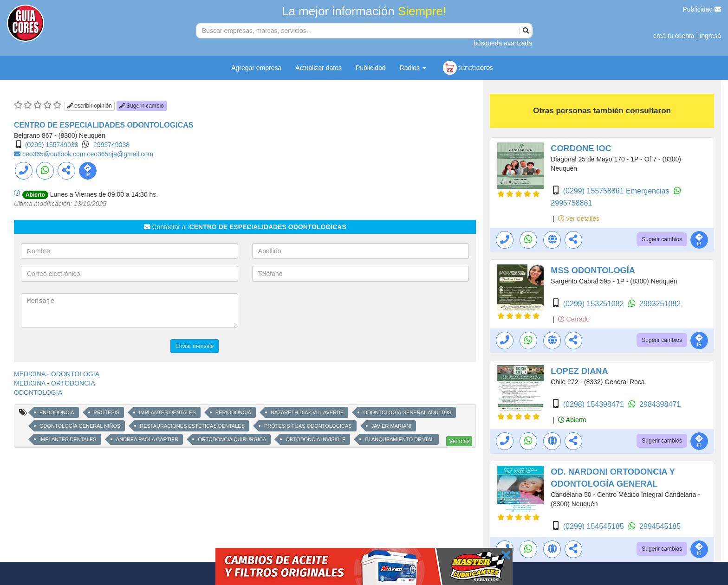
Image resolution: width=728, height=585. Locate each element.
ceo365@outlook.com (55, 154)
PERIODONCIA (233, 412)
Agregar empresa (256, 68)
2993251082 (660, 304)
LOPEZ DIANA (579, 371)
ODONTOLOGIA (38, 392)
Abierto (572, 420)
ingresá (710, 36)
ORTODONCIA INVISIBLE (315, 439)
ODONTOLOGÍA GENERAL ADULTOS (407, 412)
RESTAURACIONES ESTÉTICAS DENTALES (192, 426)
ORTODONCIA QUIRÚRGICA (232, 439)
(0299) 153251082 (595, 304)
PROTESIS (107, 412)
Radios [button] (413, 68)
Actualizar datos (318, 68)
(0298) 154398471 (595, 404)
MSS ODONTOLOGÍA (593, 270)
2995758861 (571, 203)
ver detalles (579, 219)
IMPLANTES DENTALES (167, 412)
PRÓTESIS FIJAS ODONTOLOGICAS (308, 426)
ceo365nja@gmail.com (120, 154)
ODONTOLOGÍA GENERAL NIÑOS (80, 426)
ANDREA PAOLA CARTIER (147, 439)
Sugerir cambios (662, 239)
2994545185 (660, 526)
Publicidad (702, 9)
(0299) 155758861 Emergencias (617, 191)
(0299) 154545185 (595, 526)
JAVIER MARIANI (392, 426)
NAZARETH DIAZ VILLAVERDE (307, 412)
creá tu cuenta (674, 36)
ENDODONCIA (57, 412)
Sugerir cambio (142, 106)
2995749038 (111, 145)
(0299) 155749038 (52, 145)
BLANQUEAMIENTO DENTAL (399, 439)
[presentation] (323, 311)
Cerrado (574, 319)
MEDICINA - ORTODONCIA (55, 383)
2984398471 (660, 404)
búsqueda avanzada (503, 43)
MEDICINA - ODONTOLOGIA (57, 374)
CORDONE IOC (581, 148)
